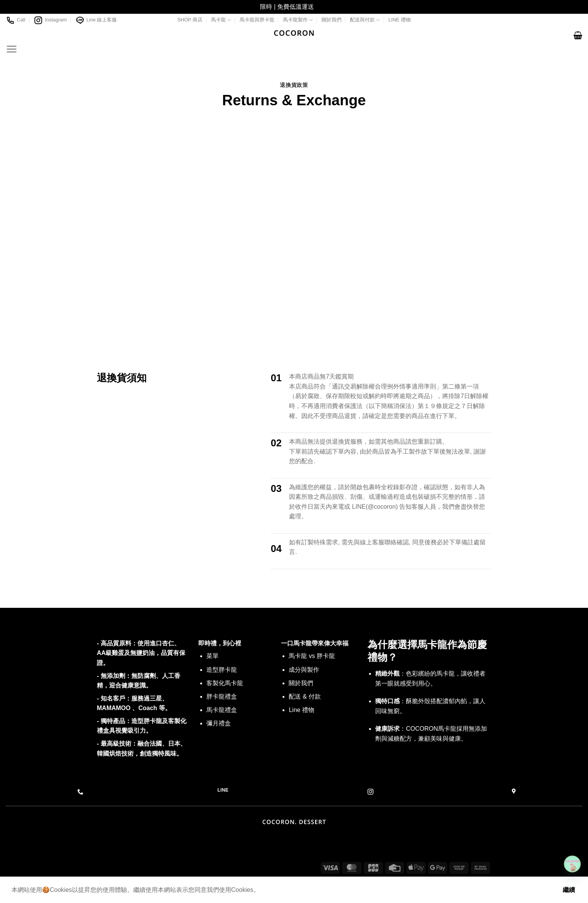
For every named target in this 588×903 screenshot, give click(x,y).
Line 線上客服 (96, 20)
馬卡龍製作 (298, 20)
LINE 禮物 (400, 20)
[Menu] (11, 49)
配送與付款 (365, 20)
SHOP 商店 (190, 20)
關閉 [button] (322, 7)
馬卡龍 (221, 20)
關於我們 (332, 20)
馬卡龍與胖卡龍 (257, 20)
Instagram (50, 20)
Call (16, 20)
